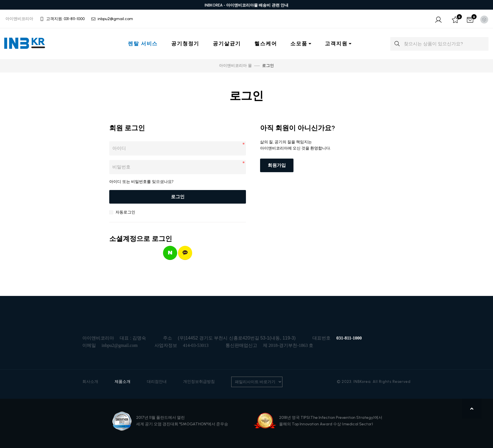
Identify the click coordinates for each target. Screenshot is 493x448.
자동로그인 (125, 212)
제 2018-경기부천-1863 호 (288, 345)
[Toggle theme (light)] (484, 20)
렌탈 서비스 (143, 44)
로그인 (178, 197)
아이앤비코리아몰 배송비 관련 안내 (257, 5)
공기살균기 (227, 44)
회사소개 (90, 382)
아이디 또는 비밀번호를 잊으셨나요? (141, 182)
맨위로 (472, 409)
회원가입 (277, 165)
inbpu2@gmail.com (120, 345)
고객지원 (336, 44)
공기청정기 (185, 44)
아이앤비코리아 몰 (235, 66)
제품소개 (123, 382)
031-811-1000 (349, 338)
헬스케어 (266, 44)
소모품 (299, 44)
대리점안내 (157, 382)
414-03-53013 (196, 345)
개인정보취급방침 (199, 382)
